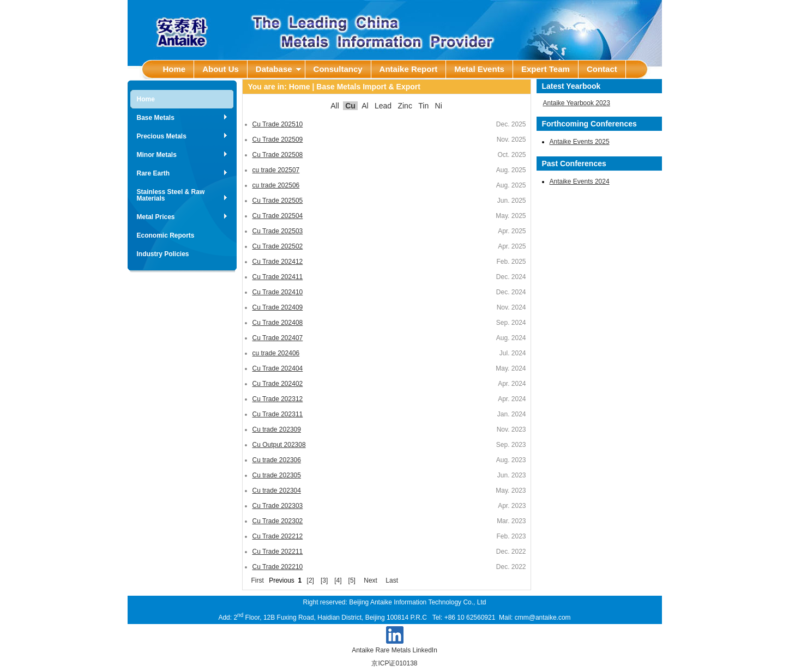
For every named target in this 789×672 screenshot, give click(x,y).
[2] (311, 580)
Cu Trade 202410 (278, 292)
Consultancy (338, 69)
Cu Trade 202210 (278, 567)
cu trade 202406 (276, 353)
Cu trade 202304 (277, 491)
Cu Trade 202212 (278, 536)
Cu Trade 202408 (278, 323)
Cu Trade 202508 (278, 155)
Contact (602, 69)
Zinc (405, 106)
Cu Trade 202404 (278, 368)
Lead (383, 106)
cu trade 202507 (276, 170)
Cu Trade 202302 (278, 521)
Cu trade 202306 (277, 460)
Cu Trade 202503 (278, 231)
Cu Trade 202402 (278, 384)
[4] (338, 580)
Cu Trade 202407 (278, 338)
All (335, 106)
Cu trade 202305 (277, 475)
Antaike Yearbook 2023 (577, 103)
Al (365, 106)
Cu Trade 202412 (278, 262)
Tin (423, 106)
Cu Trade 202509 (278, 140)
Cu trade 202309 (277, 429)
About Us (221, 69)
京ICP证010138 (394, 663)
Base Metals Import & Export (368, 87)
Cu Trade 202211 (278, 552)
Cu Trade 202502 (278, 246)
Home (174, 69)
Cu (350, 106)
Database (279, 69)
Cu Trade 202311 (278, 414)
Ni (439, 106)
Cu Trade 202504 (278, 216)
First (258, 580)
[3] (324, 580)
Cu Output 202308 (279, 445)
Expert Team (546, 69)
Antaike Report (409, 69)
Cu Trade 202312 (278, 399)
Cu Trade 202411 (278, 277)
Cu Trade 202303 (278, 506)
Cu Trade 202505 (278, 201)
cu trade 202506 (276, 185)
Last (392, 580)
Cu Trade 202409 (278, 307)
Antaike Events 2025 (580, 142)
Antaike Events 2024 (580, 181)
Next (371, 580)
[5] (352, 580)
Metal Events (479, 69)
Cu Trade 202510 (278, 124)
